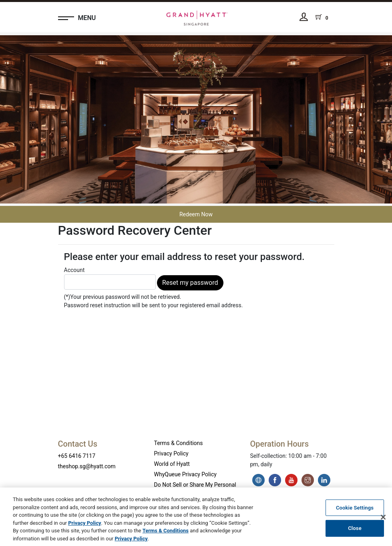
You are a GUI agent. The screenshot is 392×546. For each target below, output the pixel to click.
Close (355, 531)
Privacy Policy (171, 453)
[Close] (383, 520)
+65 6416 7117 (77, 456)
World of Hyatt (172, 464)
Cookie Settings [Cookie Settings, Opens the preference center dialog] (355, 510)
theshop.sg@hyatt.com (87, 466)
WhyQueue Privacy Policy (185, 474)
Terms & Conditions (179, 443)
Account (110, 278)
